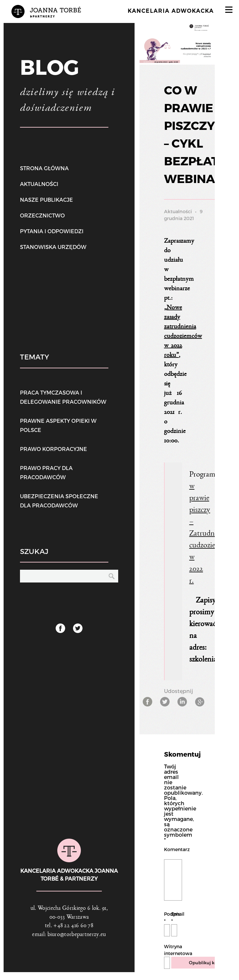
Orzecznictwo (42, 215)
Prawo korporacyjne (54, 449)
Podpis (167, 925)
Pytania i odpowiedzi (52, 231)
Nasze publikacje (46, 200)
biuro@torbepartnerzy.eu (77, 943)
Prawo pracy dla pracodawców (46, 472)
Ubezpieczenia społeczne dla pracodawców (59, 501)
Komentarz (173, 849)
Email (174, 925)
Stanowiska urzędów (53, 247)
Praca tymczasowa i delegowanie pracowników (63, 397)
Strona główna (44, 168)
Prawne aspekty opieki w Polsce (58, 425)
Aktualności (39, 184)
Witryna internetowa (167, 958)
